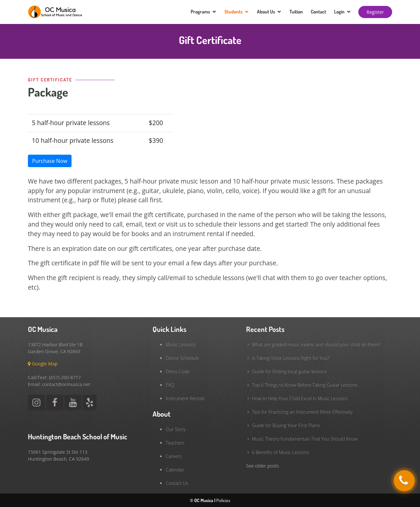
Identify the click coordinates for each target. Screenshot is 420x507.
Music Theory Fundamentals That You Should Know (305, 439)
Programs (200, 12)
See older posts (262, 466)
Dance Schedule (182, 358)
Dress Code (178, 372)
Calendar (175, 470)
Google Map (43, 364)
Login (339, 12)
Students (233, 12)
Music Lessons (181, 345)
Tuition (296, 12)
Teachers (175, 443)
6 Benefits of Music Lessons (281, 452)
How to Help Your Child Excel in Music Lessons (300, 398)
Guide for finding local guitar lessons (289, 372)
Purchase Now (50, 161)
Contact (318, 12)
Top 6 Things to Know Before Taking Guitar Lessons (305, 385)
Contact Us (177, 483)
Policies (223, 500)
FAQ (170, 385)
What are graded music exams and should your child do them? (316, 345)
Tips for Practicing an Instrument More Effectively (302, 412)
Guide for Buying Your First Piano (286, 425)
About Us (266, 12)
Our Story (176, 429)
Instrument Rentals (185, 398)
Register (375, 12)
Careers (174, 456)
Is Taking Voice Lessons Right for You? (291, 358)
